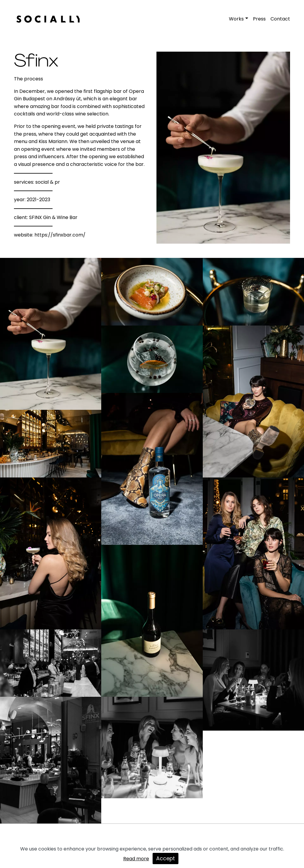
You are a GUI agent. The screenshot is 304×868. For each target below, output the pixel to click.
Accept (166, 859)
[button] (239, 19)
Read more (136, 859)
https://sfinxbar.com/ (60, 235)
